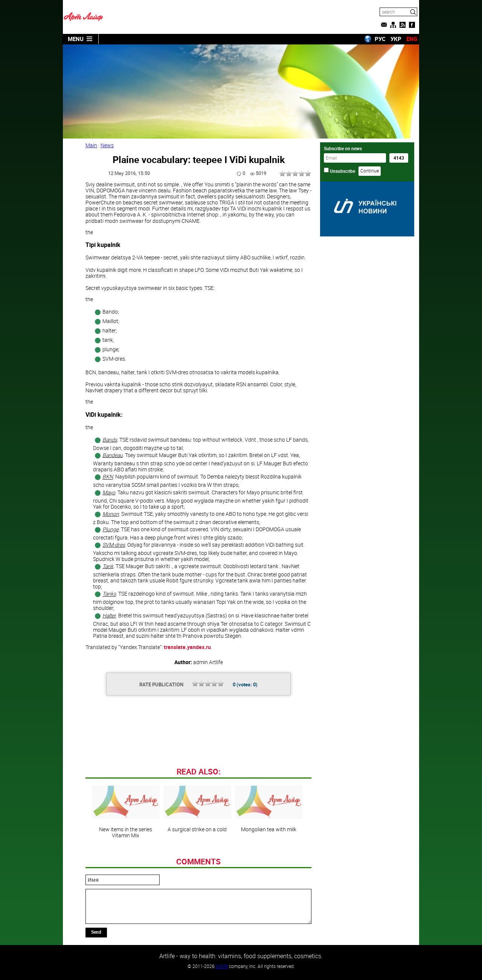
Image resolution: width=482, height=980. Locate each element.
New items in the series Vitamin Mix (126, 812)
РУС (380, 39)
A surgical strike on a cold (197, 809)
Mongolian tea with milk (269, 809)
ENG (412, 39)
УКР (396, 39)
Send (96, 932)
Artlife (222, 966)
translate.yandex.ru (187, 647)
